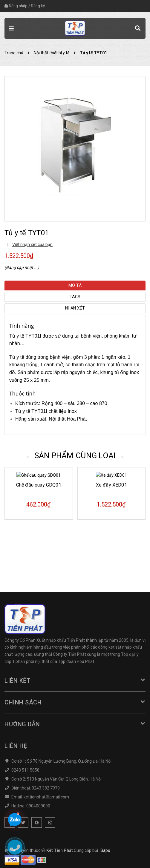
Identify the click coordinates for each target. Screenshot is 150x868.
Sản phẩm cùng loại (75, 455)
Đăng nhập (18, 6)
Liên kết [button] (75, 681)
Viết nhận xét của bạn (32, 244)
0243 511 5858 (25, 770)
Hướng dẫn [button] (75, 724)
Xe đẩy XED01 (111, 537)
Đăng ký (38, 6)
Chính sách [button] (75, 702)
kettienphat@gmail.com (46, 797)
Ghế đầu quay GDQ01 (39, 537)
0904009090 (38, 806)
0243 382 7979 (46, 788)
